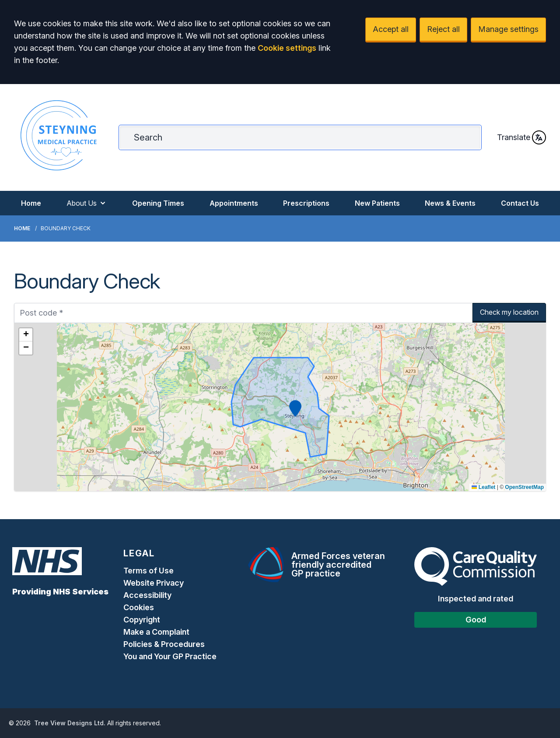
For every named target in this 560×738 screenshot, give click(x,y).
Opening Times (158, 203)
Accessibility (147, 595)
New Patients (377, 203)
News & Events (450, 203)
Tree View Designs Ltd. (70, 723)
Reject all (443, 29)
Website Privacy (154, 583)
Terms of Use (149, 571)
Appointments (234, 203)
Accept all (391, 29)
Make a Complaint (156, 632)
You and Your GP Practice (171, 656)
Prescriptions (306, 203)
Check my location (509, 312)
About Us (87, 203)
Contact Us (520, 203)
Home (31, 203)
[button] (295, 408)
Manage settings (508, 29)
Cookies (139, 607)
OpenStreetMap (524, 487)
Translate (521, 137)
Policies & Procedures (164, 644)
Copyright (142, 620)
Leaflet (483, 487)
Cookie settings (287, 48)
